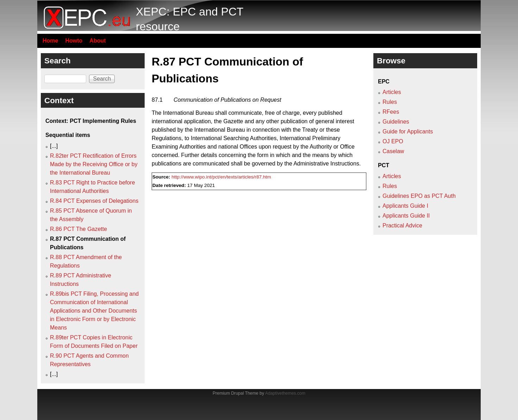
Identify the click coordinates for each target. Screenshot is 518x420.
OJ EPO (393, 141)
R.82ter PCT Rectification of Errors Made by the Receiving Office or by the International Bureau (94, 164)
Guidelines (396, 122)
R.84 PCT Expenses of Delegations (94, 201)
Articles (392, 92)
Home (50, 41)
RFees (391, 112)
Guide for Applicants (408, 131)
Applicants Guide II (406, 216)
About (97, 41)
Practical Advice (402, 225)
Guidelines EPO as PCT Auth (419, 196)
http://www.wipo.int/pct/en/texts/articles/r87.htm (221, 177)
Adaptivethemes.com (285, 393)
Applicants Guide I (405, 206)
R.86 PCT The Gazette (78, 229)
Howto (74, 41)
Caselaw (393, 151)
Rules (390, 102)
